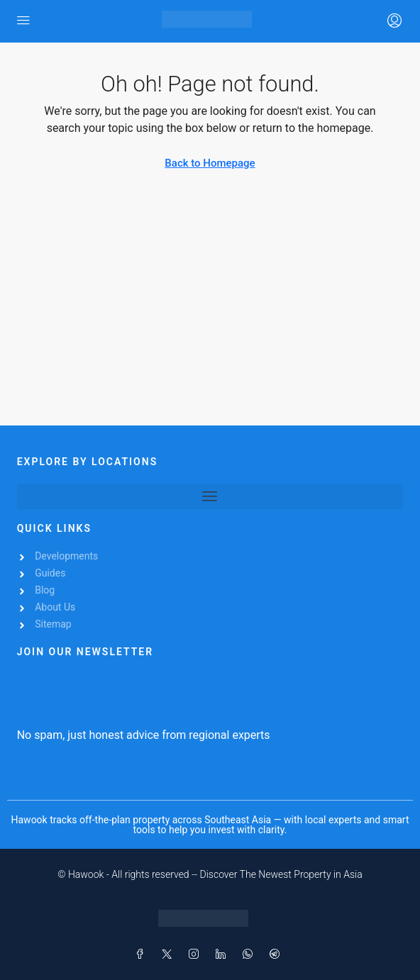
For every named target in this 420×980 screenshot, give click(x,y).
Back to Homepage (210, 163)
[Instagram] (197, 954)
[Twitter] (170, 954)
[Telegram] (277, 954)
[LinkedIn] (223, 954)
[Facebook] (143, 954)
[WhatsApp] (250, 954)
